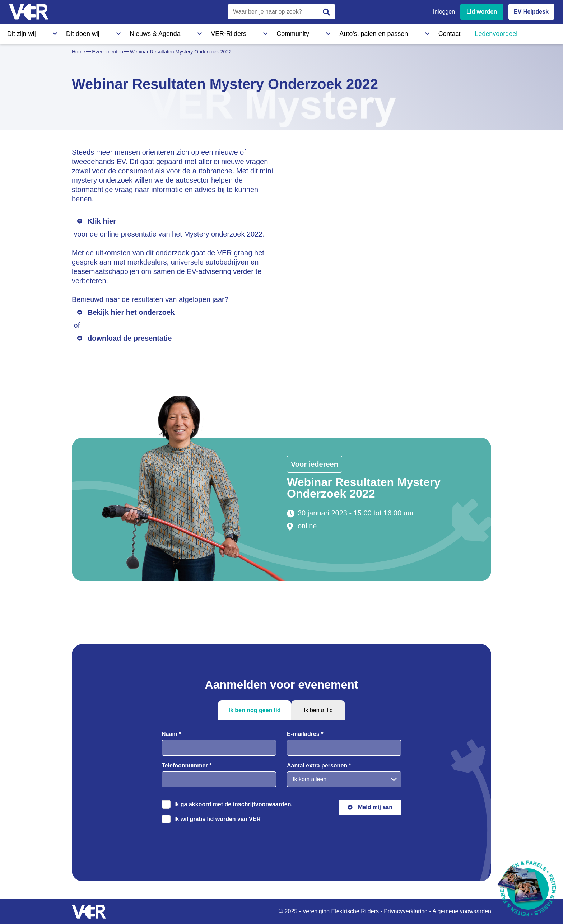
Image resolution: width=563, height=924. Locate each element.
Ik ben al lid (318, 710)
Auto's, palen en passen (260, 32)
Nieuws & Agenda (110, 32)
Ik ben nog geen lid (255, 710)
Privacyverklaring (406, 911)
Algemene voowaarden (462, 911)
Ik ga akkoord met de (233, 804)
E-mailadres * (305, 734)
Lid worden (482, 12)
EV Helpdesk (531, 12)
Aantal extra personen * (319, 766)
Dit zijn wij (19, 32)
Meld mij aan (375, 807)
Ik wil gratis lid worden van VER (217, 819)
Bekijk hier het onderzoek (131, 312)
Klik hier (102, 221)
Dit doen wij (60, 32)
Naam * (171, 734)
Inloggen (444, 12)
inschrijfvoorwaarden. (263, 804)
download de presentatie (130, 338)
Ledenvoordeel (354, 32)
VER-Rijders (160, 32)
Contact (312, 32)
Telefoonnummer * (187, 766)
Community (203, 32)
